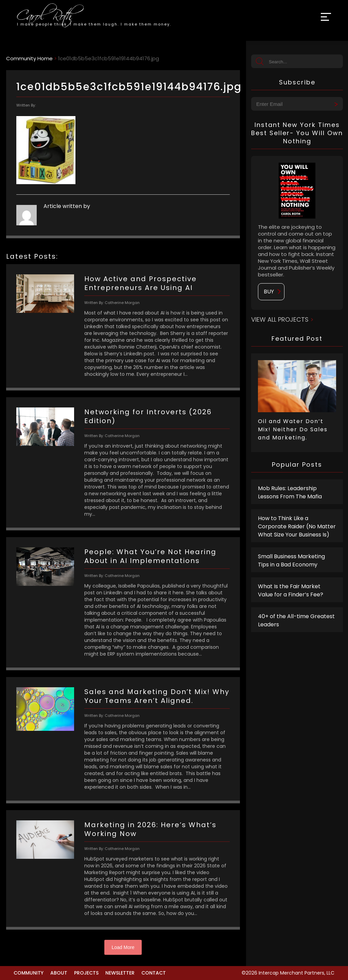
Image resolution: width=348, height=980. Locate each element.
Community (29, 973)
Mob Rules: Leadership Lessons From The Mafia (290, 492)
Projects (86, 973)
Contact (154, 973)
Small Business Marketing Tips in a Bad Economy (291, 560)
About (59, 973)
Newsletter (120, 973)
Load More (123, 947)
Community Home (29, 58)
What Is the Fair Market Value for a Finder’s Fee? (291, 590)
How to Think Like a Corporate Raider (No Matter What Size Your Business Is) (297, 526)
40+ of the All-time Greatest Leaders (296, 620)
